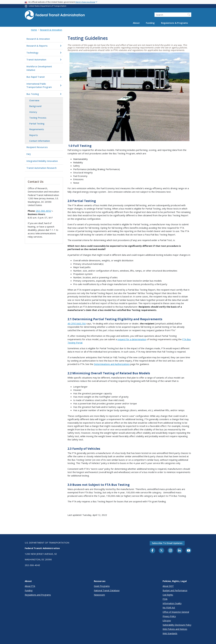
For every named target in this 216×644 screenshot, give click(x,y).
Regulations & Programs (175, 23)
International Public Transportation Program (44, 85)
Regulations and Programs (38, 595)
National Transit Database (107, 590)
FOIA (165, 599)
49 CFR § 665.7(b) (77, 324)
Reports (34, 135)
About (136, 23)
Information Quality (172, 603)
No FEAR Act (169, 608)
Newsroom (99, 595)
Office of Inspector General (176, 612)
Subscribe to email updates (167, 543)
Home (34, 30)
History (33, 112)
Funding (150, 23)
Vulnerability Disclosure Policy (177, 625)
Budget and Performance (175, 590)
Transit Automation (44, 60)
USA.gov (167, 620)
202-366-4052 (44, 211)
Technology (44, 53)
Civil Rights (168, 595)
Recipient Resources (37, 147)
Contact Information (40, 141)
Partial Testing (37, 124)
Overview (34, 100)
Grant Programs (102, 586)
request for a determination (132, 339)
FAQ (29, 154)
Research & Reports (44, 46)
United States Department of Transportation (47, 6)
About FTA (30, 586)
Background (35, 106)
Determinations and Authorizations (112, 364)
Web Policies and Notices (175, 629)
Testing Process (38, 118)
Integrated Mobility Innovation (42, 161)
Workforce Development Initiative (39, 68)
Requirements (37, 129)
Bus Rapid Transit (44, 77)
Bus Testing (44, 94)
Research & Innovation (51, 30)
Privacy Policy (169, 616)
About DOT (168, 586)
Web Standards (170, 633)
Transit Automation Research (41, 168)
